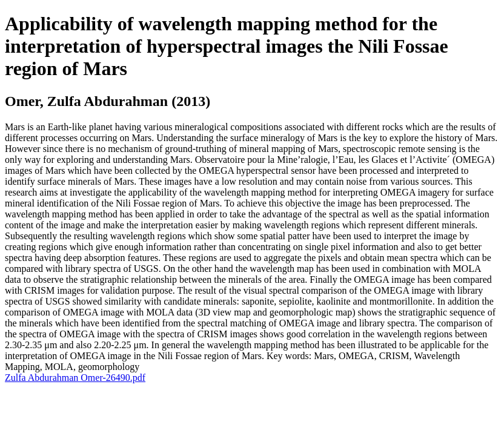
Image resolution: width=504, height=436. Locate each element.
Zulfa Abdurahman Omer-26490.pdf (75, 378)
